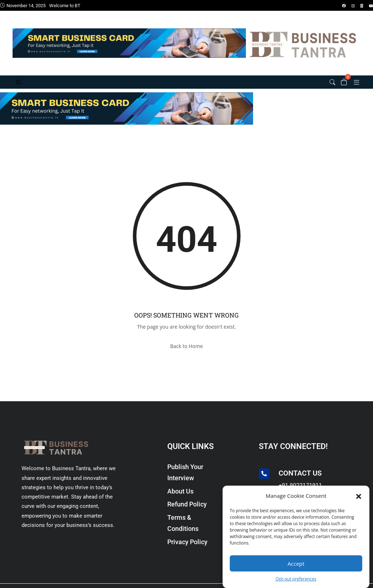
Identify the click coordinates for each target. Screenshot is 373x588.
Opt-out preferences (296, 579)
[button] (359, 496)
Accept (296, 564)
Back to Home (186, 346)
